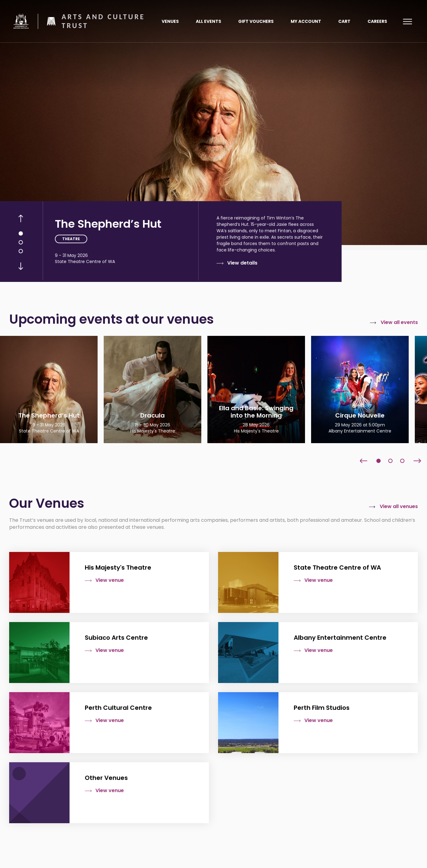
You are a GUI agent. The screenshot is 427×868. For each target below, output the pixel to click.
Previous (21, 219)
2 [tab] (21, 242)
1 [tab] (21, 233)
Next (21, 266)
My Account (306, 21)
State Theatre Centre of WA (85, 261)
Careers (377, 21)
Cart (344, 21)
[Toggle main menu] (407, 21)
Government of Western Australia (21, 21)
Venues (170, 21)
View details (242, 263)
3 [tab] (21, 251)
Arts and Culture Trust (103, 21)
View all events (399, 322)
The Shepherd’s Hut (108, 224)
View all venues (399, 507)
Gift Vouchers (256, 21)
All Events (208, 21)
